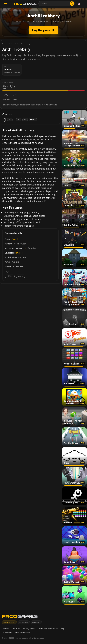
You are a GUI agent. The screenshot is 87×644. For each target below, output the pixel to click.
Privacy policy (29, 629)
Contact (5, 629)
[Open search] (72, 4)
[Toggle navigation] (6, 4)
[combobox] (57, 4)
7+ (25, 248)
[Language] (81, 4)
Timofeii (19, 253)
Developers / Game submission (16, 633)
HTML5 (10, 276)
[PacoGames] (20, 617)
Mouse (21, 276)
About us (16, 629)
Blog (62, 629)
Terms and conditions (48, 629)
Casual (15, 239)
